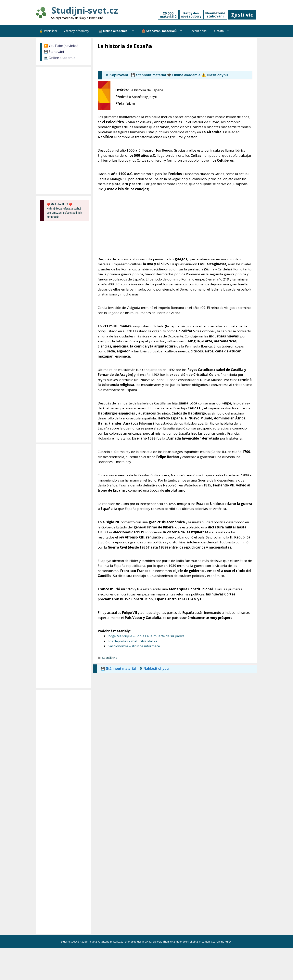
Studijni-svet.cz (85, 10)
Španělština (110, 658)
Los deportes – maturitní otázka (133, 641)
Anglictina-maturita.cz (111, 942)
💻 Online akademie (59, 58)
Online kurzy (224, 942)
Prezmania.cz (207, 942)
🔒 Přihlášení (48, 31)
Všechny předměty (76, 31)
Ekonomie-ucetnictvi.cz (138, 942)
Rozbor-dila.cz (89, 942)
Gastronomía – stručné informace (134, 646)
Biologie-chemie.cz (164, 942)
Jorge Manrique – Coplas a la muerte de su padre (146, 636)
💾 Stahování (54, 52)
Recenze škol (198, 31)
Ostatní (223, 31)
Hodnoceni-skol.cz (187, 942)
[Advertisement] (169, 61)
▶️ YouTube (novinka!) (61, 46)
